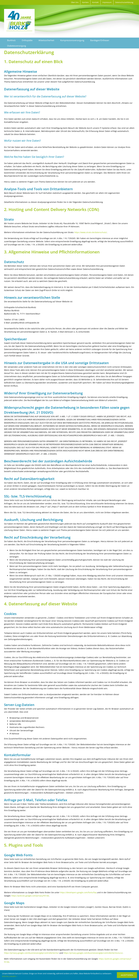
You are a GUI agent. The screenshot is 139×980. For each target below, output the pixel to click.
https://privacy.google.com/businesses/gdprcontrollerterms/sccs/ (93, 953)
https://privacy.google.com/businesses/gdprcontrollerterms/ (31, 953)
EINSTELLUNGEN (10, 976)
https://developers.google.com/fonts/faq (78, 892)
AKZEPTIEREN (127, 975)
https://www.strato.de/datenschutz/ (91, 232)
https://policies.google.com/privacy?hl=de (30, 896)
